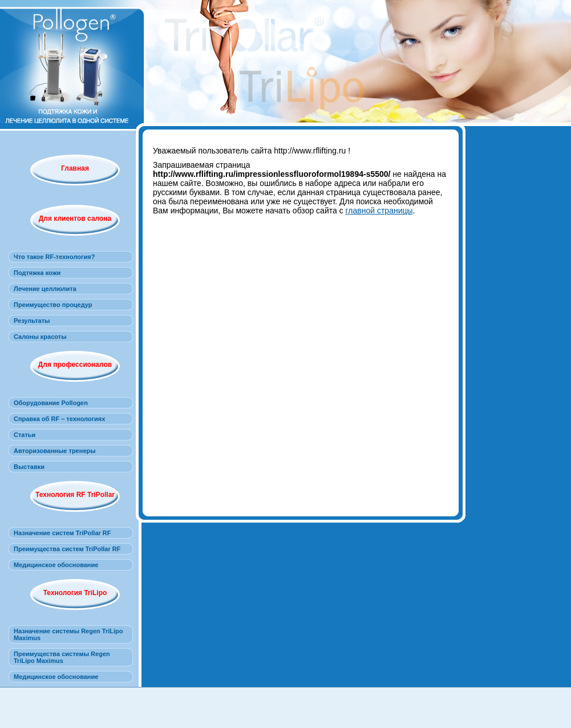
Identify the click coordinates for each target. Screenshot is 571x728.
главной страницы (379, 211)
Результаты (32, 321)
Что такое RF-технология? (54, 257)
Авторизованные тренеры (55, 451)
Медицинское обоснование (56, 565)
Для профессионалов (75, 365)
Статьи (25, 435)
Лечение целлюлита (45, 289)
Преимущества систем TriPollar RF (67, 549)
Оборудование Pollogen (51, 403)
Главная (75, 168)
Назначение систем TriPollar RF (62, 533)
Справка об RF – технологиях (59, 419)
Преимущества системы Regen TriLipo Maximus (62, 657)
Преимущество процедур (53, 305)
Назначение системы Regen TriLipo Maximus (68, 634)
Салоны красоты (40, 337)
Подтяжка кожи (37, 273)
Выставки (29, 467)
